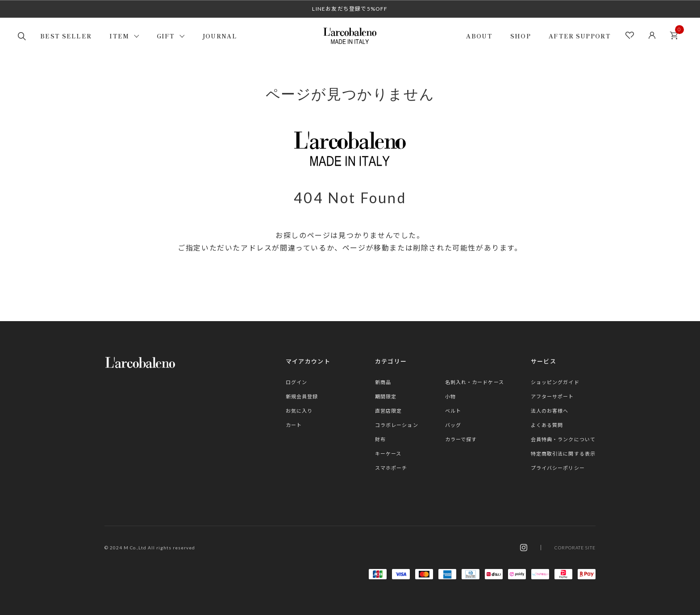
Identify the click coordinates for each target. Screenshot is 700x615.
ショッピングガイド (555, 382)
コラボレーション (397, 425)
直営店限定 (389, 411)
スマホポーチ (391, 468)
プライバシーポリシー (558, 468)
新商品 (383, 382)
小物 (450, 396)
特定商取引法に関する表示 (563, 454)
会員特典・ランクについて (563, 439)
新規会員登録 (302, 396)
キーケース (388, 454)
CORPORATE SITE (575, 548)
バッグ (453, 425)
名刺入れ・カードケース (475, 382)
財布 (380, 439)
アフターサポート (552, 396)
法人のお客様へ (550, 411)
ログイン (296, 382)
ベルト (453, 411)
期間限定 (386, 396)
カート (676, 33)
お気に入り (299, 411)
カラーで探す (461, 439)
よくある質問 (547, 425)
